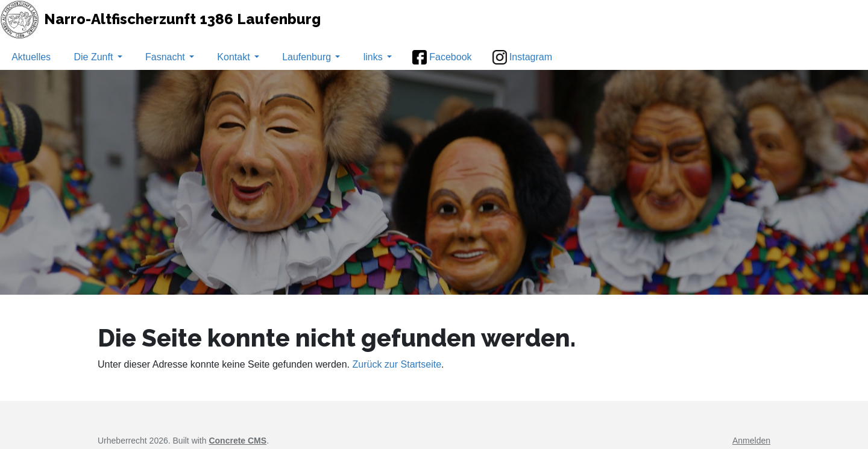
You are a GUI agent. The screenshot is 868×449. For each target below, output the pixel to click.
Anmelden (751, 441)
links (378, 57)
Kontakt (238, 57)
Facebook (442, 57)
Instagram (522, 57)
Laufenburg (311, 57)
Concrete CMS (237, 441)
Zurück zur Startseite (397, 364)
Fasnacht (170, 57)
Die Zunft (98, 57)
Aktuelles (31, 57)
